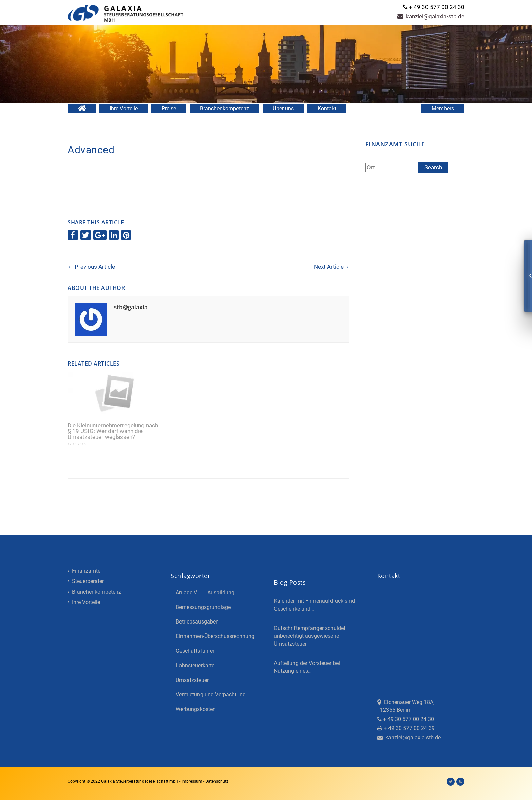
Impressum (192, 781)
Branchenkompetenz (224, 108)
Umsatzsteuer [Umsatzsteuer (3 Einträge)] (192, 680)
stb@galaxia (131, 307)
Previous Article (91, 267)
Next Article (332, 267)
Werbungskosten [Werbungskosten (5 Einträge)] (196, 709)
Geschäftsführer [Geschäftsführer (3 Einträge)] (195, 651)
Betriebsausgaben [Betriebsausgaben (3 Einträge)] (197, 622)
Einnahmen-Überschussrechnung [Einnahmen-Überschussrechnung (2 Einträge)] (215, 636)
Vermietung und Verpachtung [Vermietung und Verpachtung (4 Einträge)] (211, 695)
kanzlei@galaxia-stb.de (431, 16)
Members (443, 108)
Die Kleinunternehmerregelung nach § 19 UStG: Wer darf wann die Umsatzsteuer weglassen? (113, 431)
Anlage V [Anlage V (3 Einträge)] (186, 592)
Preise (169, 108)
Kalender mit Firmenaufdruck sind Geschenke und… (314, 605)
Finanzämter (85, 571)
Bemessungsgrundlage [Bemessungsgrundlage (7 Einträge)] (203, 607)
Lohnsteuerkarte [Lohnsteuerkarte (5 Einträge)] (195, 665)
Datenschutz (217, 781)
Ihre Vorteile (124, 108)
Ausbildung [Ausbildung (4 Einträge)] (221, 592)
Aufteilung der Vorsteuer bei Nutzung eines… (307, 667)
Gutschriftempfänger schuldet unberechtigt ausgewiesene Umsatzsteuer (310, 636)
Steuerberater (86, 581)
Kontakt (327, 108)
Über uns (283, 108)
